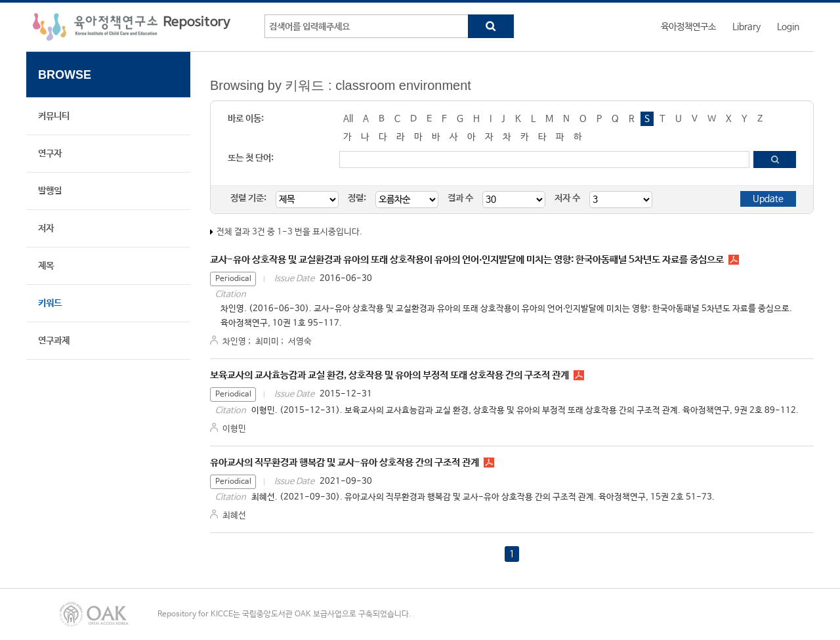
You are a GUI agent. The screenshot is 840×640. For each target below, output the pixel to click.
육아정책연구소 (688, 27)
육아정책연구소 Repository (132, 27)
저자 (46, 228)
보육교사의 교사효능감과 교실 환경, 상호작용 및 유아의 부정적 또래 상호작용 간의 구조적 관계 (389, 375)
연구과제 (54, 341)
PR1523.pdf (489, 463)
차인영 (234, 342)
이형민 (234, 429)
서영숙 (300, 342)
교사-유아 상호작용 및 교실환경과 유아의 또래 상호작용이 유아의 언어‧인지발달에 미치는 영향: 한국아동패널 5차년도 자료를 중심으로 (467, 260)
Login (788, 27)
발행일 (50, 191)
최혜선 (234, 516)
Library (746, 27)
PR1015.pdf (734, 260)
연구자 (50, 154)
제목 (46, 266)
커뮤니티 (54, 116)
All (348, 119)
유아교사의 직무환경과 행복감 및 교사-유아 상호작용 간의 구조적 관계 (345, 462)
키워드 (50, 303)
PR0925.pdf (579, 375)
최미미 (267, 342)
